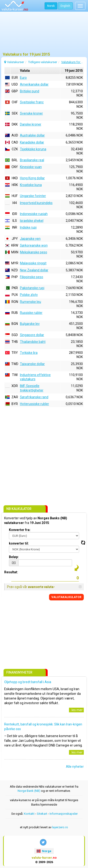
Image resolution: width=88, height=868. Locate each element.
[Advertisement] (44, 34)
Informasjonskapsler (64, 814)
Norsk (51, 6)
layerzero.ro (60, 827)
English (65, 6)
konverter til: (19, 543)
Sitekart (42, 814)
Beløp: (14, 557)
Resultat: (11, 572)
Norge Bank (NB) (29, 791)
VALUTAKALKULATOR (66, 597)
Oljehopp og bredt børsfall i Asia (28, 682)
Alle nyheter (75, 767)
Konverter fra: (20, 530)
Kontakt (29, 814)
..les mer (76, 710)
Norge (44, 851)
